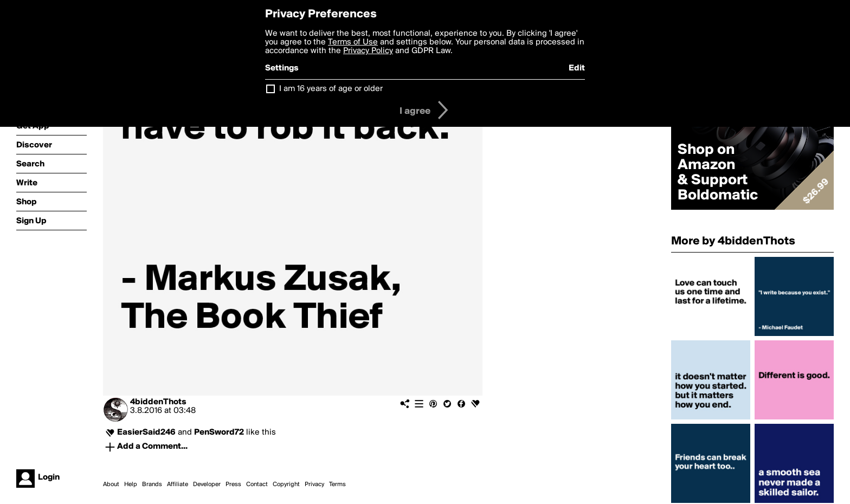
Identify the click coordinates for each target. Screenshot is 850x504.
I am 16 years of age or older (331, 89)
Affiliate (178, 484)
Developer (207, 484)
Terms (337, 484)
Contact (257, 484)
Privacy (314, 484)
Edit (577, 68)
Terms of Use (353, 42)
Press (233, 484)
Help (131, 484)
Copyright (286, 484)
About (111, 484)
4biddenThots (158, 402)
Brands (152, 484)
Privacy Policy (368, 51)
